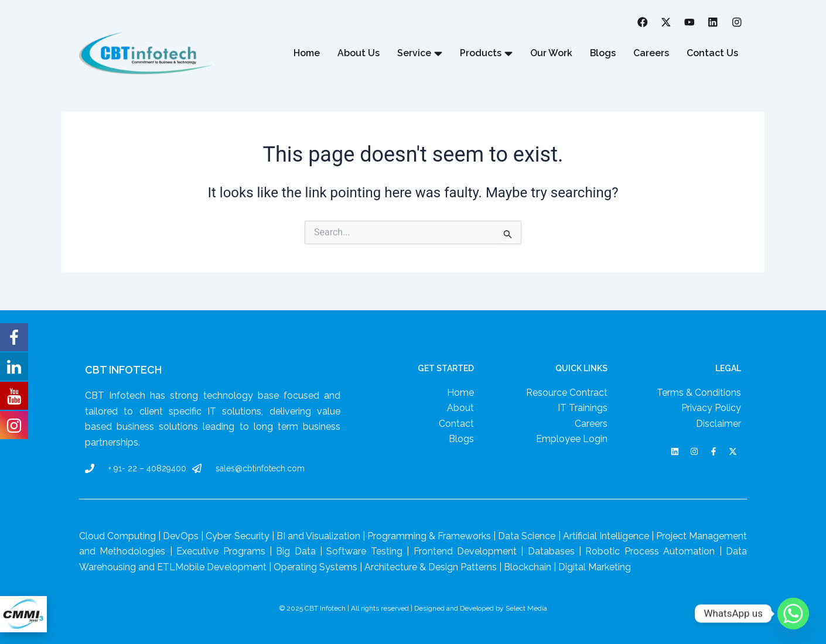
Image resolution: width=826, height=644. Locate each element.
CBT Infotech (123, 370)
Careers (651, 54)
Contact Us (712, 54)
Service (419, 54)
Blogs (603, 54)
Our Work (551, 54)
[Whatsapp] (793, 614)
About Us (358, 54)
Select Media (526, 608)
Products (486, 54)
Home (306, 54)
